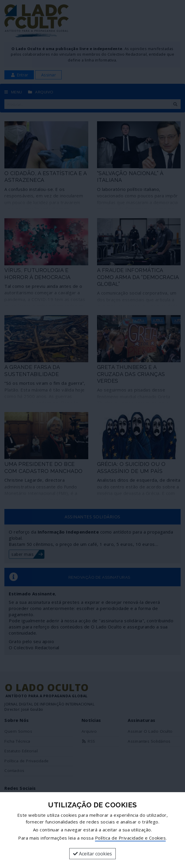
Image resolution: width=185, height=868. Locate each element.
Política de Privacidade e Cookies (130, 838)
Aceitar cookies (92, 854)
